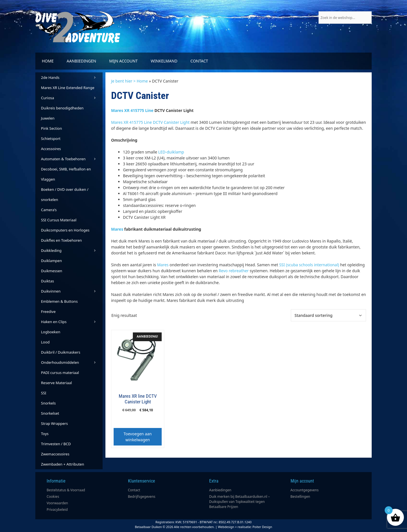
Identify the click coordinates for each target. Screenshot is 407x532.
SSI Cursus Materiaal (59, 220)
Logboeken (51, 332)
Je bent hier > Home (129, 81)
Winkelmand (164, 61)
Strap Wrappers (54, 423)
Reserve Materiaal (56, 383)
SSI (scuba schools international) (309, 265)
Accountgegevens (305, 490)
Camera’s (49, 210)
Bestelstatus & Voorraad (66, 490)
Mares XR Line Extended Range (68, 88)
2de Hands (72, 77)
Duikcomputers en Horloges (65, 230)
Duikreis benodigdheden (62, 108)
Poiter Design (262, 527)
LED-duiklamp (171, 152)
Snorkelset (50, 413)
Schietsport (51, 139)
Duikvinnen (72, 291)
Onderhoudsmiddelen (72, 362)
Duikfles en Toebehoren (61, 240)
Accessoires (51, 149)
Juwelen (48, 118)
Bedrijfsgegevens (142, 497)
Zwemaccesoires (55, 454)
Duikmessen (52, 271)
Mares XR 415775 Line (132, 110)
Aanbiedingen (81, 61)
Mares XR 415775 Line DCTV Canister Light (150, 122)
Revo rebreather (234, 271)
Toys (45, 434)
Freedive (48, 312)
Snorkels (48, 403)
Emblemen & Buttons (59, 301)
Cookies (53, 497)
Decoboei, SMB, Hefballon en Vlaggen (66, 174)
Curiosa (72, 98)
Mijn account (123, 61)
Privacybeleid (57, 510)
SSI (44, 393)
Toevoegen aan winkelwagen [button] (138, 437)
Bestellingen (300, 497)
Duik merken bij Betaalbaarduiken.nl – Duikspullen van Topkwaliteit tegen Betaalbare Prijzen (240, 502)
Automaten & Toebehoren (72, 159)
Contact (199, 61)
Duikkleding (72, 250)
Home (48, 61)
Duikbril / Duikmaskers (61, 352)
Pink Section (51, 128)
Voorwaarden (57, 503)
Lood (45, 342)
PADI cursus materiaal (60, 373)
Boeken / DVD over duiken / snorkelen (65, 194)
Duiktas (47, 281)
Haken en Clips (72, 322)
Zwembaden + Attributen (63, 464)
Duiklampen (51, 261)
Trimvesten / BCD (56, 444)
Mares (117, 229)
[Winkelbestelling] (328, 315)
